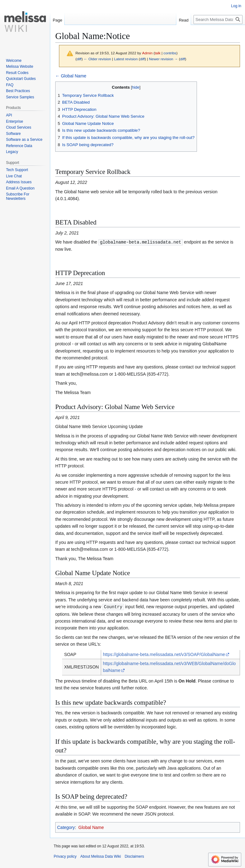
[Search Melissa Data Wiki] (218, 20)
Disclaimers (134, 856)
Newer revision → (163, 59)
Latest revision (126, 59)
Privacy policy (65, 856)
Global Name (91, 827)
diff (79, 59)
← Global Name (71, 76)
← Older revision (97, 59)
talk (158, 53)
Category (66, 827)
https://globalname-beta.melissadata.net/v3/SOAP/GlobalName (164, 654)
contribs (170, 53)
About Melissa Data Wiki (100, 856)
